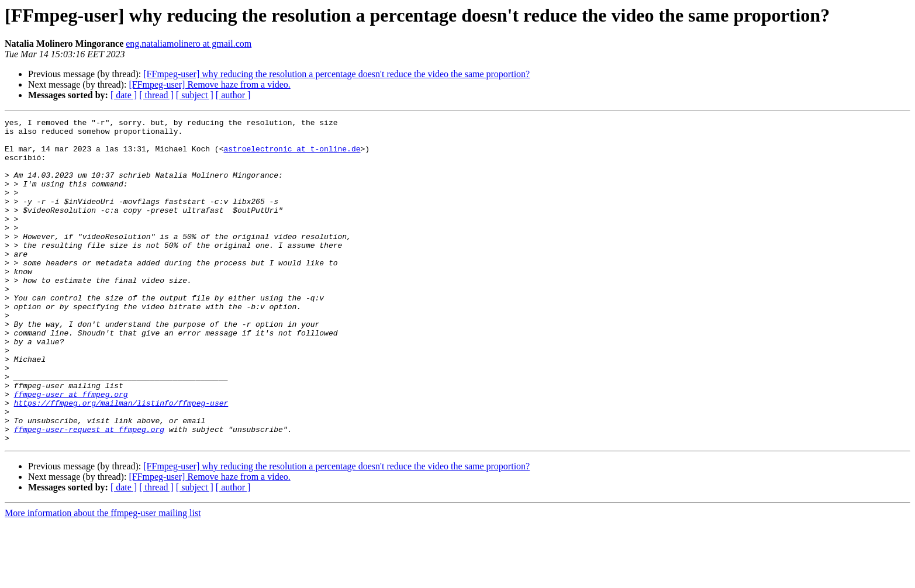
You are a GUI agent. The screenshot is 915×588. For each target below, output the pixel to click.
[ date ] (124, 95)
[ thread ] (156, 95)
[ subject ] (195, 95)
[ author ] (233, 95)
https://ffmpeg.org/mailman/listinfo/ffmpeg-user (121, 461)
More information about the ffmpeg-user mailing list (103, 578)
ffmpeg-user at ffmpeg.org (71, 450)
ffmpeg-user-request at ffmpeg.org (89, 492)
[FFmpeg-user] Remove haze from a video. (209, 84)
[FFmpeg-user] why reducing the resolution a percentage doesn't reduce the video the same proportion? (336, 74)
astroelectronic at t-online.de (292, 155)
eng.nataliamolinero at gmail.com (189, 44)
